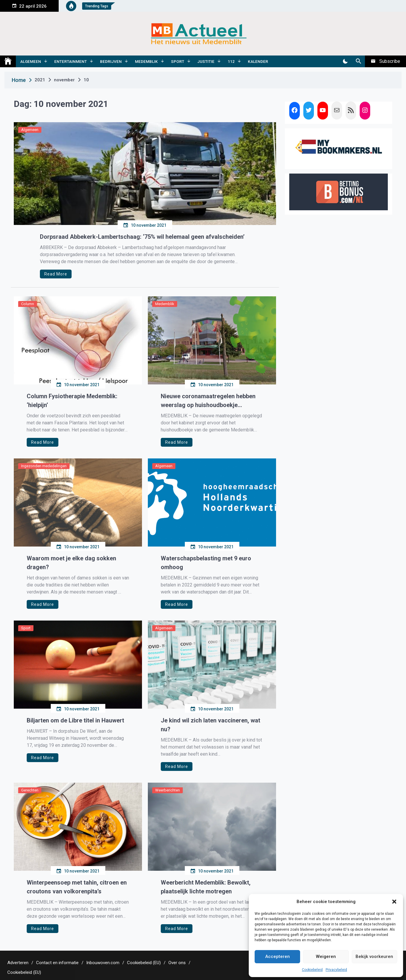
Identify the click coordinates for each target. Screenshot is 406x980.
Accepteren (278, 957)
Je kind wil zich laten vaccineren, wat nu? (210, 725)
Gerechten (30, 790)
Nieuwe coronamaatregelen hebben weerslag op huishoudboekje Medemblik (208, 401)
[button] (394, 902)
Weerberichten (168, 790)
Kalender (258, 61)
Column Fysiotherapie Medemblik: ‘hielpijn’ (72, 401)
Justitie (206, 61)
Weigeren (326, 957)
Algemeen (31, 61)
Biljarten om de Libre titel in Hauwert (75, 720)
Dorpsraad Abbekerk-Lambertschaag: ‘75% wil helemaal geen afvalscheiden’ (142, 237)
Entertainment (71, 61)
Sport (178, 61)
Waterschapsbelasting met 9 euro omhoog (206, 563)
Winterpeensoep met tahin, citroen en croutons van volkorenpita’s (77, 887)
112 (231, 61)
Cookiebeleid (312, 970)
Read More (56, 274)
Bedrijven (111, 61)
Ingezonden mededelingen (44, 466)
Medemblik (146, 61)
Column (28, 304)
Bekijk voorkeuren (374, 957)
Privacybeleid (336, 970)
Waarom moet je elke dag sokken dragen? (71, 563)
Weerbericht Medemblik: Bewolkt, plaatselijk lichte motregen (206, 887)
